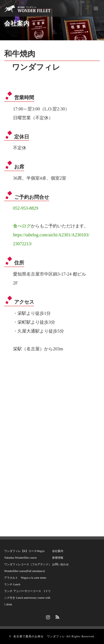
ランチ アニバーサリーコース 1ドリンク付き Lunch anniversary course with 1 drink (27, 598)
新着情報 (58, 558)
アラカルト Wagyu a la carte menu (25, 578)
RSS (57, 616)
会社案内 (58, 551)
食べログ (22, 226)
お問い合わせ (60, 564)
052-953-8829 (26, 208)
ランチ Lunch (12, 584)
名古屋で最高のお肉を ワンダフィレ (39, 636)
